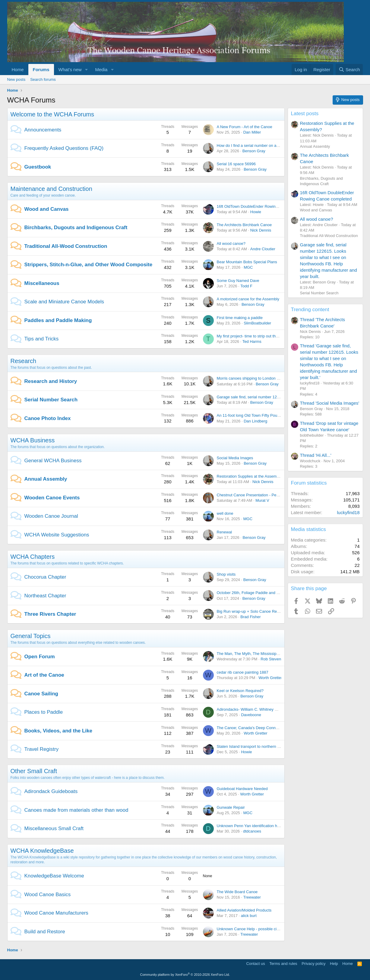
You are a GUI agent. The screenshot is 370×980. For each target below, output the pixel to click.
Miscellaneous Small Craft (54, 828)
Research (24, 361)
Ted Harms (252, 341)
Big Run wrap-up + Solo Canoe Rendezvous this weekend (267, 611)
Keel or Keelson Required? (240, 691)
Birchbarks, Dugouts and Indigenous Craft (76, 228)
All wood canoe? (231, 243)
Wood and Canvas (47, 209)
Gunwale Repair (231, 807)
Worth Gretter (270, 678)
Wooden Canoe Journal (51, 516)
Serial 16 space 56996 (236, 164)
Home (18, 70)
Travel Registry (42, 749)
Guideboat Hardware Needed (242, 789)
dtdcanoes (252, 831)
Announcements (43, 130)
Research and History (51, 381)
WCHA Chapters (33, 557)
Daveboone (251, 715)
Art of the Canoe (44, 675)
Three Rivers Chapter (50, 614)
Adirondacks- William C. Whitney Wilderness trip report (264, 709)
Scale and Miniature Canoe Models (64, 302)
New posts (16, 79)
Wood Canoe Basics (48, 895)
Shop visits (226, 574)
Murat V (262, 500)
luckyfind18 (348, 512)
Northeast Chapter (45, 596)
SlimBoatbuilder (257, 323)
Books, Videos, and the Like (58, 731)
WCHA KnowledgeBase (42, 851)
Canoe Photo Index (48, 418)
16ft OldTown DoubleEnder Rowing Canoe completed (263, 206)
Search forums (43, 79)
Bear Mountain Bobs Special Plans (247, 262)
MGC (248, 267)
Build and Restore (45, 932)
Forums (41, 70)
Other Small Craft (34, 771)
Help (334, 964)
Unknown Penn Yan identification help (250, 826)
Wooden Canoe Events (52, 498)
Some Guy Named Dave (238, 281)
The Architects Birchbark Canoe (244, 225)
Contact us (255, 964)
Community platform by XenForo (185, 975)
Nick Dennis (261, 230)
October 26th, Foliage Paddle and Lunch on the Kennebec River (272, 593)
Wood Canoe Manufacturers (56, 913)
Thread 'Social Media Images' (330, 403)
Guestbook (38, 167)
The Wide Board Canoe (237, 892)
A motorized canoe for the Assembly (248, 299)
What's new (70, 70)
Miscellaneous (42, 283)
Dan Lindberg (255, 421)
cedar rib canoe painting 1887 (243, 672)
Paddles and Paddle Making (58, 320)
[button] (86, 70)
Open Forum (40, 657)
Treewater (252, 897)
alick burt (249, 916)
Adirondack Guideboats (51, 791)
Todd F (246, 286)
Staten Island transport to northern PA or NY (255, 746)
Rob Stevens (272, 659)
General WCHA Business (53, 461)
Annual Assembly (46, 479)
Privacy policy (313, 964)
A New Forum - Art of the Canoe (245, 127)
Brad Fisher (250, 617)
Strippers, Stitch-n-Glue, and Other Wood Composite (89, 265)
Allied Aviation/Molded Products (244, 910)
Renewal (225, 532)
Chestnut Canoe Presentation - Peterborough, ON (260, 495)
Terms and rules (283, 964)
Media (101, 70)
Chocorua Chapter (45, 577)
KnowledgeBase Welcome (54, 876)
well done (225, 513)
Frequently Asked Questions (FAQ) (64, 148)
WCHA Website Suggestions (57, 535)
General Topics (31, 636)
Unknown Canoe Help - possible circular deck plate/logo (265, 929)
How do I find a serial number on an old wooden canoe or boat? (272, 145)
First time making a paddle (240, 318)
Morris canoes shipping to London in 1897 (253, 378)
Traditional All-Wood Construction (66, 246)
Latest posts (305, 114)
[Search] (349, 70)
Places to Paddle (44, 712)
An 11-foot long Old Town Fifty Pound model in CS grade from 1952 (275, 415)
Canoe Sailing (41, 694)
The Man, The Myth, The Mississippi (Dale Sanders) (262, 654)
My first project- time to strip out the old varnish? (259, 336)
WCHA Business (33, 440)
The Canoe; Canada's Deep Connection (251, 728)
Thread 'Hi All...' (316, 455)
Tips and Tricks (42, 339)
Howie (256, 212)
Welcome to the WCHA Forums (52, 114)
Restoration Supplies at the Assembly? (250, 476)
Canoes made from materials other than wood (76, 810)
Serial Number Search (51, 400)
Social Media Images (235, 458)
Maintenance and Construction (51, 189)
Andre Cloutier (263, 249)
